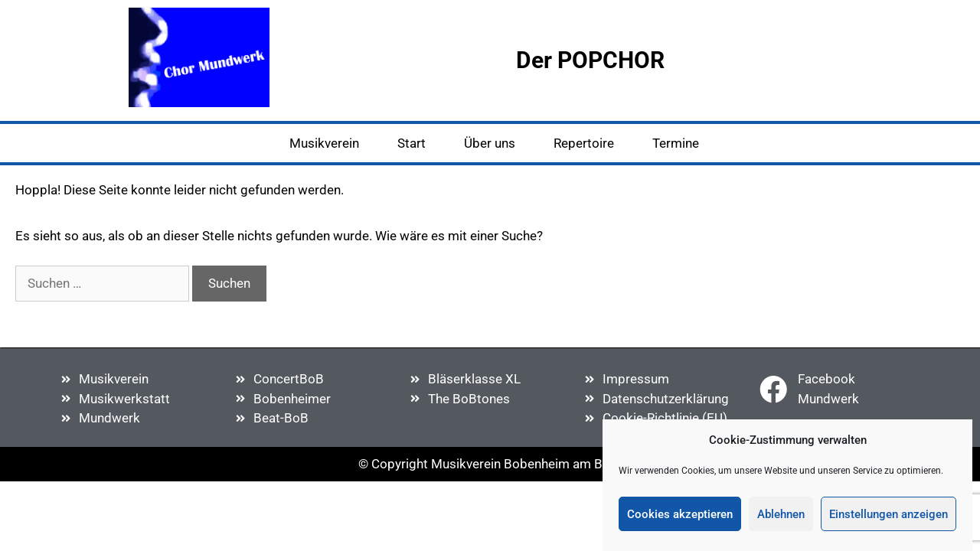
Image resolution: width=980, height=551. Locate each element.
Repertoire (584, 143)
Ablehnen (781, 514)
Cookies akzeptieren (680, 514)
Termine (676, 143)
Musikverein (324, 143)
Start (412, 143)
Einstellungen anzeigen (889, 514)
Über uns (490, 143)
